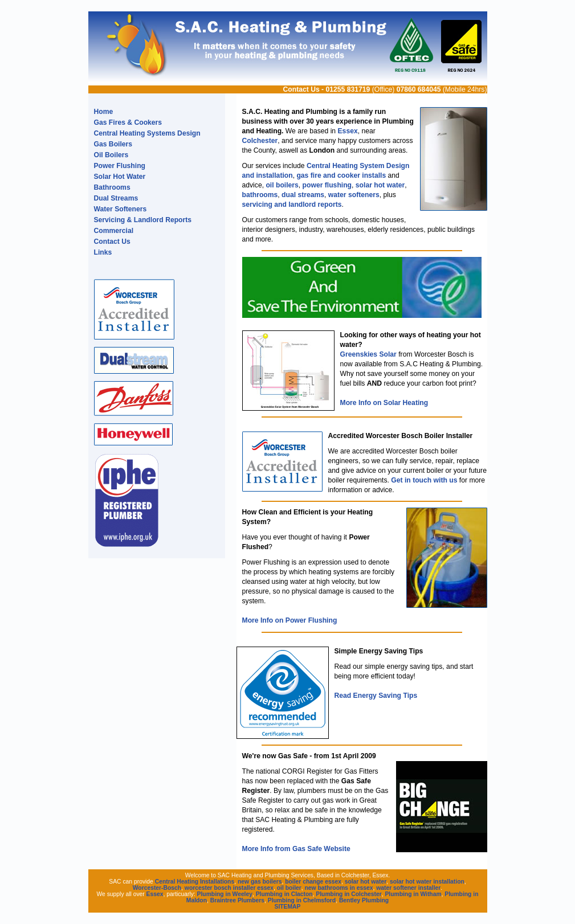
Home (104, 112)
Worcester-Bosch (157, 888)
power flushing (327, 185)
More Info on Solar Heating (384, 403)
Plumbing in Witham (413, 894)
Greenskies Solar (368, 354)
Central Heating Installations (195, 882)
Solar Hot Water (120, 177)
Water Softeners (121, 209)
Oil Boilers (111, 155)
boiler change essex (313, 882)
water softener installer (408, 888)
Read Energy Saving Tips (376, 696)
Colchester (260, 141)
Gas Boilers (113, 144)
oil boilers (282, 185)
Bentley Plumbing (364, 900)
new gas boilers (260, 882)
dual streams (303, 195)
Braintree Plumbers (237, 900)
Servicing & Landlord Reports (143, 220)
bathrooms (260, 195)
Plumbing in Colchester (348, 894)
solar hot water (380, 185)
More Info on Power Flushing (290, 620)
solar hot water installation (427, 882)
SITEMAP (288, 907)
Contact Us (301, 89)
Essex (348, 131)
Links (103, 252)
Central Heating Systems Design (147, 133)
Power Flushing (120, 166)
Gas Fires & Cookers (128, 122)
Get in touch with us (424, 480)
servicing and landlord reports (292, 205)
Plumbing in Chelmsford (302, 900)
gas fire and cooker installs (341, 175)
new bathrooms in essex (339, 888)
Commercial (114, 231)
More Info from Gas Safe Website (296, 849)
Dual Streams (116, 198)
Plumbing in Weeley (225, 894)
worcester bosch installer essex (229, 888)
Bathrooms (112, 187)
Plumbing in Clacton (284, 894)
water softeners (354, 195)
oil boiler (289, 888)
